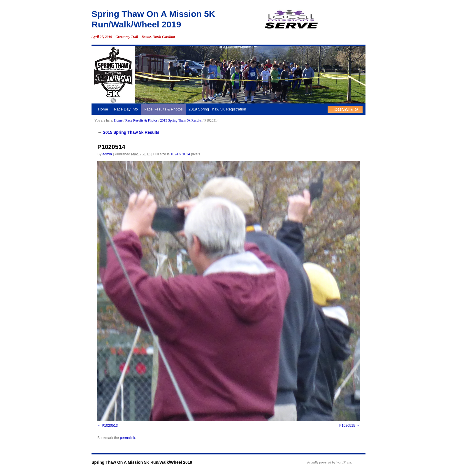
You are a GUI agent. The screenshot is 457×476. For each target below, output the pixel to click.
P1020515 (347, 426)
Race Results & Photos (163, 109)
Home (103, 109)
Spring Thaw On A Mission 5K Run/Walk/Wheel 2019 (142, 462)
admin (107, 154)
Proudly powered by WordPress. (330, 462)
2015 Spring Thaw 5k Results (181, 120)
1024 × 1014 (180, 154)
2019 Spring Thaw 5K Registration (217, 109)
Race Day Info (126, 109)
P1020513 (110, 426)
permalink (127, 438)
